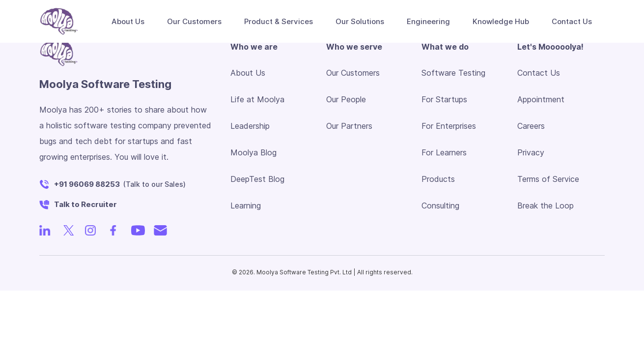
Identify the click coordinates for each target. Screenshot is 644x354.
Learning (246, 206)
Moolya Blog (253, 152)
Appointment (541, 99)
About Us (248, 73)
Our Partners (349, 126)
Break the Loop (546, 206)
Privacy (531, 152)
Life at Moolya (257, 99)
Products (438, 179)
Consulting (440, 206)
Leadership (250, 126)
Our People (346, 99)
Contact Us (539, 73)
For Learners (444, 152)
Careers (531, 126)
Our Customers (194, 21)
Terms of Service (548, 179)
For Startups (444, 99)
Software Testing (453, 73)
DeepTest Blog (257, 179)
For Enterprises (449, 126)
